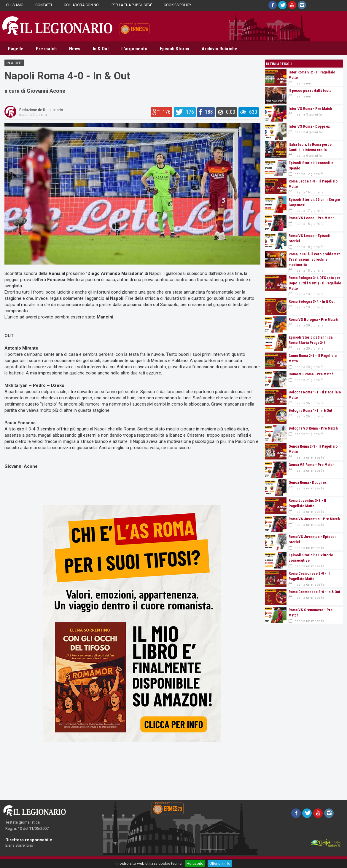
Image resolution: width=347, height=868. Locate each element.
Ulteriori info (220, 863)
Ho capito (195, 863)
